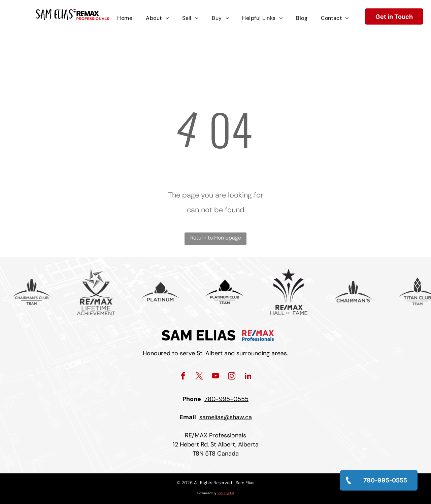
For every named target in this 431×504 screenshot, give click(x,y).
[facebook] (183, 377)
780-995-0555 (226, 399)
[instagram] (232, 377)
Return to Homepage (216, 238)
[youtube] (216, 377)
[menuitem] (125, 18)
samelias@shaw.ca (226, 417)
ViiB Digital (226, 493)
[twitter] (200, 377)
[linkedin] (248, 377)
